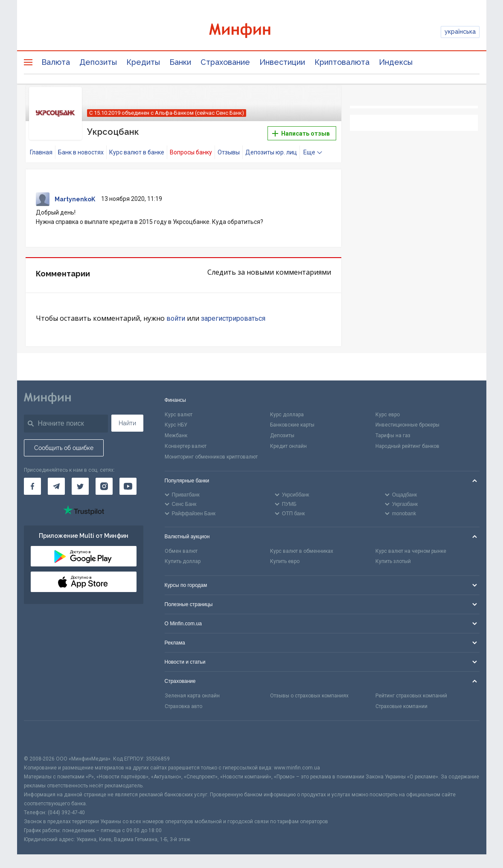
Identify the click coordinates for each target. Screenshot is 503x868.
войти (176, 318)
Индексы (396, 62)
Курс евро (388, 415)
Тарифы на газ (393, 435)
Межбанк (176, 435)
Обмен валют (181, 551)
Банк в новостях (81, 152)
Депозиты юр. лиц (271, 152)
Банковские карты (292, 425)
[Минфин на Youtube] (128, 486)
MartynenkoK (75, 199)
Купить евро (285, 561)
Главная (41, 152)
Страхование (225, 62)
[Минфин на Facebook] (32, 486)
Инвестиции (282, 62)
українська (460, 32)
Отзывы (229, 152)
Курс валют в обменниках (302, 551)
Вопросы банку (191, 152)
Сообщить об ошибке (64, 448)
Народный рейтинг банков (407, 446)
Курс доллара (287, 415)
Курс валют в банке (137, 152)
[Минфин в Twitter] (80, 486)
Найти (127, 423)
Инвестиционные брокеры (407, 425)
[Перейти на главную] (252, 32)
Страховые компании (401, 706)
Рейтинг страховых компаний (411, 696)
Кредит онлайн (288, 446)
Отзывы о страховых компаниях (309, 696)
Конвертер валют (186, 446)
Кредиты (143, 62)
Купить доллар (183, 561)
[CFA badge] (43, 738)
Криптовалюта (342, 62)
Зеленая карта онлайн (192, 696)
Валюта (56, 62)
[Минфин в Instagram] (104, 486)
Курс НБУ (176, 425)
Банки (180, 62)
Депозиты (98, 62)
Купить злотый (393, 561)
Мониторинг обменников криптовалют (211, 457)
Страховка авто (183, 706)
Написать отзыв (301, 134)
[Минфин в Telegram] (56, 486)
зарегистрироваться (233, 318)
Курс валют (179, 415)
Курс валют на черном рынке (411, 551)
